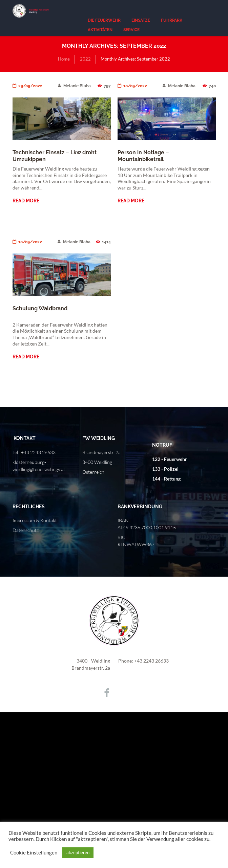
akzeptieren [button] (78, 852)
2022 (85, 59)
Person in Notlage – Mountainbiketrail (143, 156)
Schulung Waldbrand (40, 308)
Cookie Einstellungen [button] (34, 853)
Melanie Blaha (74, 86)
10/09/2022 (132, 86)
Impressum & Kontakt (35, 520)
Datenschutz (26, 530)
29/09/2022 (28, 86)
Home (64, 59)
